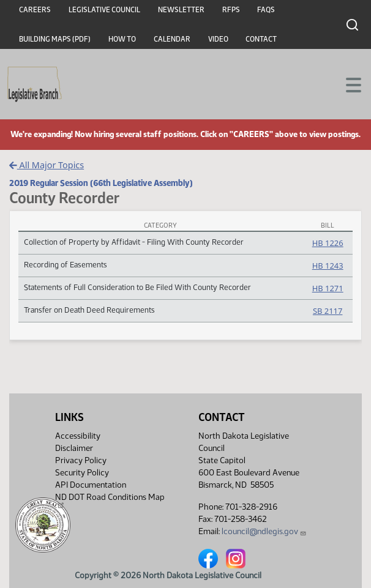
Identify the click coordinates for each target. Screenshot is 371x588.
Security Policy (82, 473)
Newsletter (181, 10)
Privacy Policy (81, 460)
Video (218, 39)
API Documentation (91, 485)
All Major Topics (47, 165)
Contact (261, 39)
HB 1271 (328, 288)
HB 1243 (328, 266)
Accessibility (78, 436)
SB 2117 (328, 311)
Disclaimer (74, 448)
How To (122, 39)
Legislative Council (104, 10)
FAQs (266, 10)
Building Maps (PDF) (55, 39)
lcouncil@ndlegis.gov (264, 531)
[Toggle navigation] (347, 84)
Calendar (172, 39)
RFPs (231, 10)
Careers (35, 10)
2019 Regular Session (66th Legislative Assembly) (101, 183)
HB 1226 (328, 243)
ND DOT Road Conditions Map (110, 501)
